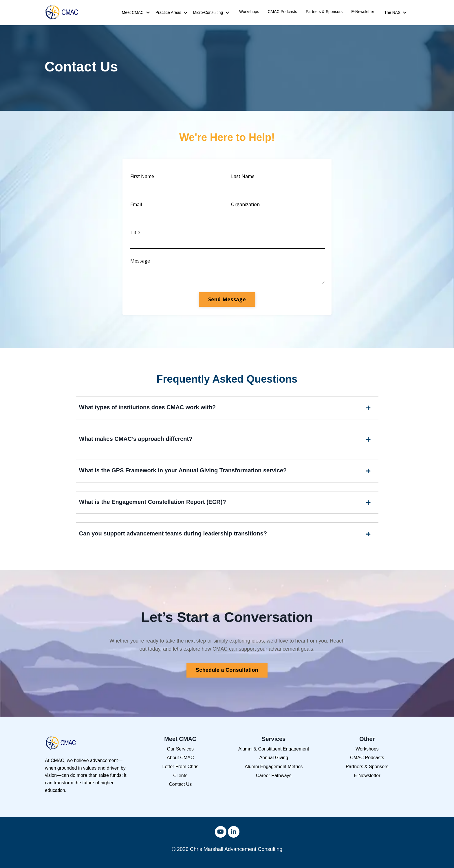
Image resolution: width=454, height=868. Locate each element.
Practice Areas (171, 13)
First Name (143, 177)
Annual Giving (274, 763)
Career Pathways (274, 781)
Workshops (249, 12)
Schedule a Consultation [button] (227, 676)
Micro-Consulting (211, 13)
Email (137, 205)
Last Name (243, 177)
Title (136, 234)
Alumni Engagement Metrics (274, 772)
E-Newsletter (363, 12)
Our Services (180, 754)
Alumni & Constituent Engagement (274, 754)
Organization (245, 205)
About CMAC (180, 763)
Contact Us (180, 790)
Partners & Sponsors (324, 12)
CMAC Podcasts (282, 12)
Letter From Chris (180, 772)
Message (141, 262)
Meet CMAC (136, 13)
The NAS (395, 13)
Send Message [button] (227, 302)
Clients (180, 781)
